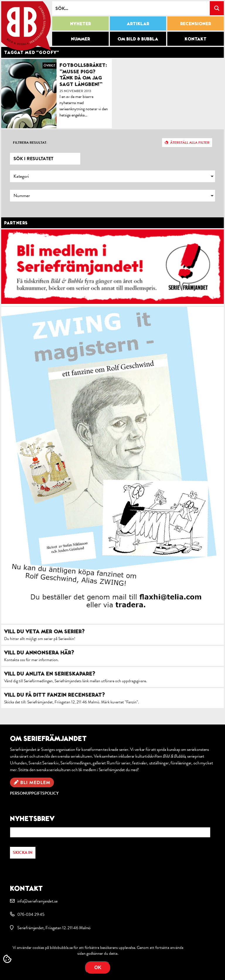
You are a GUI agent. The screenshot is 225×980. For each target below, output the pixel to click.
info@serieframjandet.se (37, 901)
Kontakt (196, 39)
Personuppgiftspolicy (34, 793)
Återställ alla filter (190, 143)
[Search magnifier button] (217, 8)
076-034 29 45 (31, 914)
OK (98, 968)
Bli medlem (35, 783)
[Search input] (131, 8)
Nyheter (80, 23)
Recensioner (196, 23)
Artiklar (138, 23)
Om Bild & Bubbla (138, 39)
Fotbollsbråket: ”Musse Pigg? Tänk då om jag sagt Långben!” (83, 75)
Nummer (80, 39)
